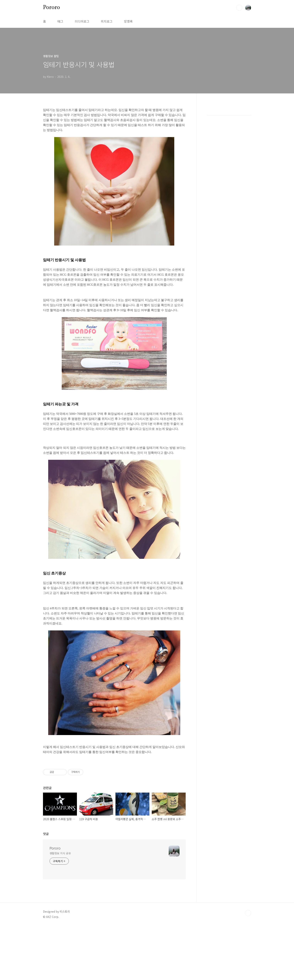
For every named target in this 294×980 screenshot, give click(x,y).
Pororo (51, 8)
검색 (239, 8)
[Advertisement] (114, 628)
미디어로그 (82, 21)
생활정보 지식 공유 (60, 907)
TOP (248, 967)
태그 (60, 21)
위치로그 (107, 21)
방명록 (128, 21)
